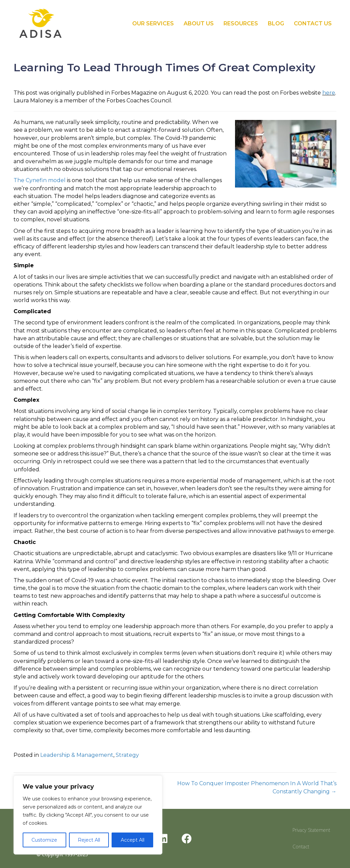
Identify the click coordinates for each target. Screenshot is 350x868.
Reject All (89, 840)
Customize (44, 840)
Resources (241, 23)
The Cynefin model (40, 180)
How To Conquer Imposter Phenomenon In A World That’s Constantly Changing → (257, 787)
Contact (301, 847)
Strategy (127, 755)
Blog (276, 23)
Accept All (133, 840)
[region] (88, 815)
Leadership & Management (77, 755)
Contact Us (313, 23)
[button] (163, 839)
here (329, 93)
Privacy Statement (311, 830)
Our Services (153, 23)
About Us (199, 23)
